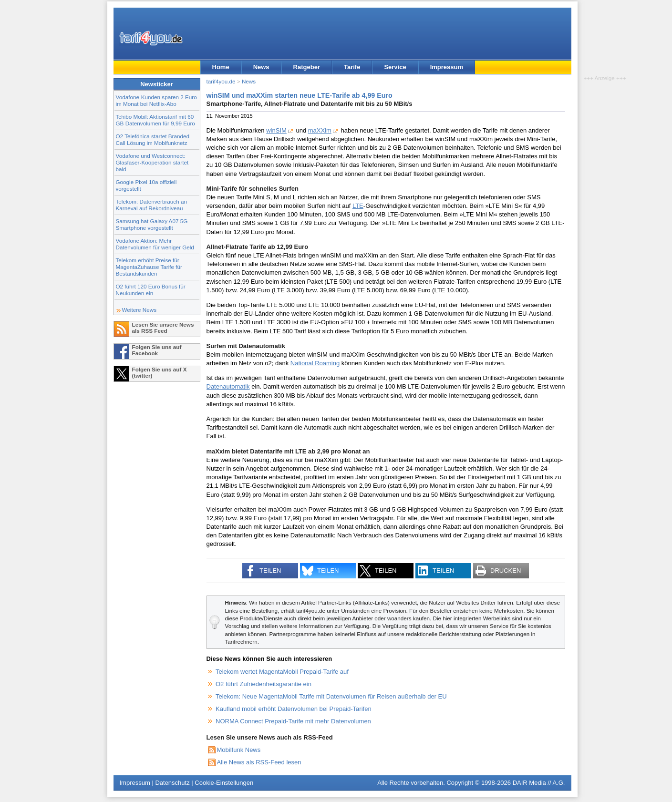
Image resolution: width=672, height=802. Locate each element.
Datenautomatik (228, 386)
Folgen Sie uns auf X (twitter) (160, 372)
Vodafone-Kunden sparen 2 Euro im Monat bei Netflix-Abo (156, 100)
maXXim (320, 130)
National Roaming (315, 363)
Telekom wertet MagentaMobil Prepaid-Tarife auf (282, 672)
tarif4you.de (221, 81)
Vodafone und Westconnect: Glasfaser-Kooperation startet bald (152, 162)
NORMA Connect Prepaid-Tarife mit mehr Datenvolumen (293, 721)
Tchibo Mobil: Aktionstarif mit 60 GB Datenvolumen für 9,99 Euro (155, 120)
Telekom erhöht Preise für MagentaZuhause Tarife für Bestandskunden (149, 267)
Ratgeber (307, 67)
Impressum (447, 67)
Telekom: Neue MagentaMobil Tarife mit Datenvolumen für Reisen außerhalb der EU (331, 696)
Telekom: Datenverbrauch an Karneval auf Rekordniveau (151, 205)
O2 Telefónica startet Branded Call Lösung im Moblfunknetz (153, 139)
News (261, 67)
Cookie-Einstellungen (224, 783)
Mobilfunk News (239, 750)
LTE (358, 206)
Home (221, 67)
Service (395, 67)
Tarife (352, 67)
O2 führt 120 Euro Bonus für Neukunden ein (151, 290)
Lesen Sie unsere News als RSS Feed (163, 328)
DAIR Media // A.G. (539, 783)
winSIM (276, 130)
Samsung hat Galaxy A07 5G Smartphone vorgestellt (152, 224)
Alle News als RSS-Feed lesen (259, 762)
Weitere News (140, 310)
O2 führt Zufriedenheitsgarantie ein (264, 684)
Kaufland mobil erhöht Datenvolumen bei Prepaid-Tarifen (294, 709)
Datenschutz (172, 783)
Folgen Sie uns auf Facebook (157, 350)
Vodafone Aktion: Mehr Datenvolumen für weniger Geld (155, 244)
